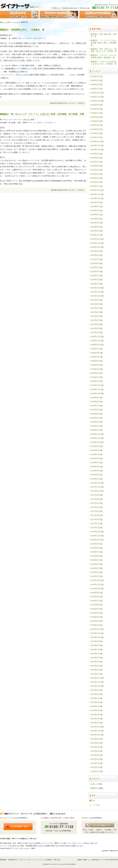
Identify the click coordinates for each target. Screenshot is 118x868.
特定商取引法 (12, 860)
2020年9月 (95, 349)
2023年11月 (96, 194)
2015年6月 (95, 605)
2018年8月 (95, 450)
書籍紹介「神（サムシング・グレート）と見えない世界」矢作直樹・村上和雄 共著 (42, 114)
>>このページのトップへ (110, 851)
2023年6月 (95, 214)
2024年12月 (96, 141)
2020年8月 (95, 353)
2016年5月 (95, 560)
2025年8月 (95, 109)
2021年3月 (95, 324)
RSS (93, 800)
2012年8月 (95, 743)
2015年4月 (95, 613)
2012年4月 (95, 759)
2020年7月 (95, 357)
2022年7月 (95, 259)
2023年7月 (95, 210)
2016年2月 (95, 572)
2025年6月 (95, 117)
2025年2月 (95, 133)
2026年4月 (95, 76)
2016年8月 (95, 548)
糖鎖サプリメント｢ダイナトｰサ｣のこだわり (59, 15)
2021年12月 (96, 288)
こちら (24, 848)
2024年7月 (95, 162)
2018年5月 (95, 462)
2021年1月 (95, 332)
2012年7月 (95, 747)
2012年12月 (96, 727)
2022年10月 (96, 247)
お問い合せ (57, 860)
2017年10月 (96, 491)
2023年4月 (95, 223)
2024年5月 (95, 170)
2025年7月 (95, 113)
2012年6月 (95, 751)
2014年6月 (95, 654)
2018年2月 (95, 475)
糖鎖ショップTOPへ (6, 22)
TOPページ (56, 8)
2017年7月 (95, 503)
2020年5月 (95, 365)
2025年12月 (96, 93)
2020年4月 (95, 369)
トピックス (16, 22)
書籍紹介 (81, 103)
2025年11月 (96, 97)
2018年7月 (95, 454)
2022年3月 (95, 275)
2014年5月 (95, 658)
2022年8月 (95, 255)
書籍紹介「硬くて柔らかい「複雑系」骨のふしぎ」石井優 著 (104, 50)
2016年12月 (96, 532)
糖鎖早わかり (19, 15)
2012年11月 (96, 731)
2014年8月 (95, 645)
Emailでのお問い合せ (70, 8)
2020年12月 (96, 336)
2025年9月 (95, 105)
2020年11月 (96, 341)
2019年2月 (95, 426)
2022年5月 (95, 267)
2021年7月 (95, 308)
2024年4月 (95, 174)
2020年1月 (95, 381)
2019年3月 (95, 422)
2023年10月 (96, 198)
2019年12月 (96, 385)
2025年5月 (95, 121)
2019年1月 (95, 430)
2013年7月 (95, 698)
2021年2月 (95, 328)
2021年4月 (95, 320)
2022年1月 (95, 284)
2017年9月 (95, 495)
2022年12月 (96, 239)
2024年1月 (95, 186)
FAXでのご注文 (85, 8)
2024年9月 (95, 154)
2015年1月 (95, 625)
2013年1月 (95, 723)
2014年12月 (96, 629)
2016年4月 (95, 564)
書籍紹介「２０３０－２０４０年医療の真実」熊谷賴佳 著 (104, 56)
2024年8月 (95, 158)
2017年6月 (95, 507)
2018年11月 (96, 438)
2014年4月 (95, 662)
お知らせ (94, 784)
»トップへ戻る (95, 805)
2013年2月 (95, 719)
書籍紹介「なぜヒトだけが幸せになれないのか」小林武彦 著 (104, 63)
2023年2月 (95, 231)
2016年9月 (95, 544)
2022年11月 (96, 243)
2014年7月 (95, 649)
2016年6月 (95, 556)
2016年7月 (95, 552)
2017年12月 (96, 483)
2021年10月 (96, 296)
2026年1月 (95, 89)
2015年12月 (96, 580)
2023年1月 (95, 235)
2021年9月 (95, 300)
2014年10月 (96, 637)
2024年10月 (96, 149)
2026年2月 (95, 84)
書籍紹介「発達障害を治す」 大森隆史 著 (22, 30)
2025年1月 (95, 137)
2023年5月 (95, 219)
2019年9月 (95, 397)
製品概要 (3, 860)
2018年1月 (95, 479)
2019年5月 (95, 414)
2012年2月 (95, 767)
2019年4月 (95, 418)
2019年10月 (96, 393)
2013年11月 (96, 682)
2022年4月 (95, 271)
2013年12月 (96, 678)
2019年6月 (95, 410)
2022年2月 (95, 280)
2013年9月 (95, 690)
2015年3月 (95, 617)
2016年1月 (95, 576)
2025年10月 (96, 101)
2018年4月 (95, 467)
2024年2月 (95, 182)
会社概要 (48, 860)
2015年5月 (95, 609)
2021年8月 (95, 304)
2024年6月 (95, 166)
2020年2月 (95, 377)
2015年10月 (96, 588)
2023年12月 (96, 190)
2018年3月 (95, 471)
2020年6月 (95, 361)
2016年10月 (96, 540)
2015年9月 (95, 593)
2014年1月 (95, 674)
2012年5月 (95, 755)
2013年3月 (95, 714)
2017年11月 (96, 487)
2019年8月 (95, 401)
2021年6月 (95, 312)
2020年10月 (96, 345)
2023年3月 (95, 227)
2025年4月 (95, 125)
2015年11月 (96, 584)
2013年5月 (95, 706)
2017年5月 (95, 511)
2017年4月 (95, 515)
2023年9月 (95, 202)
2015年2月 (95, 621)
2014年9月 (95, 641)
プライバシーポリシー (26, 860)
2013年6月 (95, 702)
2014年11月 (96, 633)
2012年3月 (95, 763)
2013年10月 (96, 686)
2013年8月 (95, 694)
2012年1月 (95, 771)
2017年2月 (95, 523)
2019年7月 (95, 406)
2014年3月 (95, 666)
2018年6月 (95, 458)
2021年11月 (96, 292)
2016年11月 (96, 536)
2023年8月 (95, 206)
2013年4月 (95, 710)
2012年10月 (96, 735)
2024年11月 (96, 145)
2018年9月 (95, 446)
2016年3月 (95, 568)
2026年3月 (95, 80)
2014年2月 (95, 670)
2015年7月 (95, 601)
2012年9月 (95, 739)
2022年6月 (95, 263)
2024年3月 (95, 178)
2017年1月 (95, 527)
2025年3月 (95, 129)
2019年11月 (96, 389)
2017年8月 (95, 499)
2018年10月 (96, 442)
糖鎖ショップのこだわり (99, 15)
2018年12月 (96, 434)
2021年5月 (95, 316)
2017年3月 (95, 519)
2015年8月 (95, 597)
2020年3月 (95, 373)
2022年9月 (95, 251)
